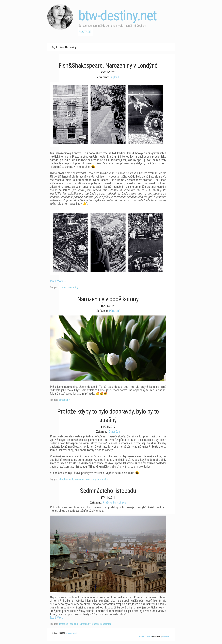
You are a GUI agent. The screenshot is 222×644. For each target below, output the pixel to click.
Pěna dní (114, 311)
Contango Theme (146, 636)
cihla (61, 479)
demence (63, 624)
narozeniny (73, 287)
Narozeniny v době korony (108, 299)
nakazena (79, 479)
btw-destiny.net (118, 15)
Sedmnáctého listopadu (108, 491)
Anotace (85, 32)
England (114, 77)
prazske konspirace (101, 624)
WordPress (166, 636)
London (62, 287)
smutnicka (102, 479)
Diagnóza (114, 432)
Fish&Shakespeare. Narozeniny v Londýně (108, 65)
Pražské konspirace (114, 502)
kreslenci (74, 624)
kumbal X (69, 479)
